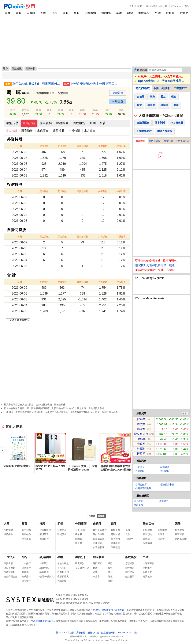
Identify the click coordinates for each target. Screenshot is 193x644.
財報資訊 (98, 543)
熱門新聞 (98, 563)
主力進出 (90, 131)
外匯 (158, 13)
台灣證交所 (141, 485)
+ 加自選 (118, 101)
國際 (110, 563)
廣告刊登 (81, 633)
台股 (95, 568)
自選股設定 (99, 539)
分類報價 (90, 13)
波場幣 (141, 449)
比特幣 (170, 13)
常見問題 (139, 501)
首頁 (7, 13)
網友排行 (26, 581)
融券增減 (44, 572)
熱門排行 (130, 572)
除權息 (184, 13)
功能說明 (164, 501)
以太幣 (141, 424)
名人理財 (62, 568)
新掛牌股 (147, 530)
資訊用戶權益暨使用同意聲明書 (108, 610)
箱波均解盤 (63, 563)
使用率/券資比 (47, 577)
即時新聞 (99, 557)
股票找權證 (45, 530)
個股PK (106, 13)
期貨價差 (62, 534)
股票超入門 (63, 572)
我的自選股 (155, 141)
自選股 (31, 13)
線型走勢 (12, 123)
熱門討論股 (143, 88)
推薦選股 (180, 534)
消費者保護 (93, 633)
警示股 (146, 539)
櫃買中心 (26, 534)
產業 (95, 572)
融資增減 (44, 568)
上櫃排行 (26, 568)
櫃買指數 (8, 534)
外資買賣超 (9, 568)
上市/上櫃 (80, 530)
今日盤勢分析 (82, 568)
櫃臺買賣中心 (167, 485)
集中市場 (26, 530)
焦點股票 (130, 577)
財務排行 (26, 572)
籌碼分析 (29, 123)
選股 (65, 13)
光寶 (60, 93)
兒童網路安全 (108, 633)
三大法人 (140, 467)
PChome (176, 6)
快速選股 (180, 530)
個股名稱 (142, 70)
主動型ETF (180, 88)
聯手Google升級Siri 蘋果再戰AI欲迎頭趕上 (36, 84)
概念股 (79, 543)
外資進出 (140, 471)
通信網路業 (42, 93)
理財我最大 (63, 577)
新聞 (140, 6)
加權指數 (8, 530)
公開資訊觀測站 (143, 488)
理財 (110, 581)
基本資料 (46, 123)
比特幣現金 (141, 434)
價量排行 (169, 141)
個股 (114, 524)
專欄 (60, 557)
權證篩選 (44, 534)
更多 (184, 413)
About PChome (124, 633)
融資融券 (27, 131)
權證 (119, 13)
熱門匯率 (147, 568)
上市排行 (26, 563)
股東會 (161, 539)
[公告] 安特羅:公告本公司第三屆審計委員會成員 (95, 84)
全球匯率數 (149, 563)
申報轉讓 (74, 131)
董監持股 (59, 131)
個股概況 (79, 123)
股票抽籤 (147, 543)
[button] (132, 450)
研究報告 (80, 563)
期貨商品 (62, 530)
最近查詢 (140, 141)
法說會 (161, 534)
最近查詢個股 (100, 530)
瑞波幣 (141, 429)
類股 (76, 13)
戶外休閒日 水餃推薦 (157, 6)
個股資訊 (17, 69)
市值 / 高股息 (161, 88)
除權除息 (162, 530)
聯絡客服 (139, 505)
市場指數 (26, 539)
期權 (130, 13)
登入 (187, 6)
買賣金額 (8, 563)
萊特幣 (142, 439)
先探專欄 (62, 581)
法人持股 (11, 131)
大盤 (18, 13)
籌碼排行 (26, 577)
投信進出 (165, 471)
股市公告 (149, 524)
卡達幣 (141, 444)
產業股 (79, 534)
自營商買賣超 (11, 577)
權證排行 (44, 539)
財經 (110, 577)
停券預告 (147, 534)
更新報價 (118, 93)
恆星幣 (141, 454)
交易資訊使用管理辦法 (42, 621)
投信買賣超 (9, 572)
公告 (103, 123)
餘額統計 (44, 563)
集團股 (79, 539)
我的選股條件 (182, 539)
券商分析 (81, 557)
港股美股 (144, 13)
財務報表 (62, 123)
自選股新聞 (99, 547)
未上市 (96, 577)
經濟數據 (147, 577)
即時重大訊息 (183, 141)
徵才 (137, 633)
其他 (110, 572)
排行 (54, 13)
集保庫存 (43, 131)
